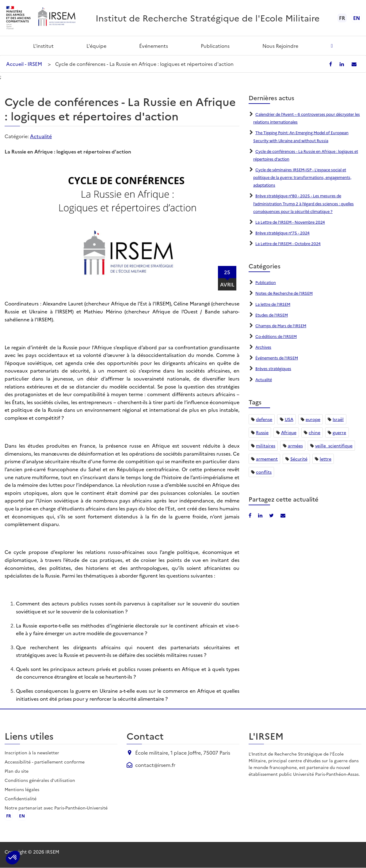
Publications (215, 46)
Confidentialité (21, 798)
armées (295, 445)
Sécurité (299, 459)
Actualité (41, 136)
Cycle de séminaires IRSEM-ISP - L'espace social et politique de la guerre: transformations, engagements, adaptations (306, 177)
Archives (264, 347)
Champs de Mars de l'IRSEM (284, 325)
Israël (338, 419)
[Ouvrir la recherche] (332, 46)
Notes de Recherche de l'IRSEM (288, 293)
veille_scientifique (334, 445)
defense (264, 419)
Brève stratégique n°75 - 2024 (285, 233)
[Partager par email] (356, 64)
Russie (262, 432)
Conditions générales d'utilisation (40, 780)
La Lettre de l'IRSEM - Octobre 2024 (292, 243)
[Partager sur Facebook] (337, 64)
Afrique (289, 432)
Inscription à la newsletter (32, 752)
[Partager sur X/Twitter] (270, 515)
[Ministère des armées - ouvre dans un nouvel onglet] (19, 18)
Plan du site (17, 771)
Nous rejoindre (280, 46)
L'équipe (96, 46)
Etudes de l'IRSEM (274, 315)
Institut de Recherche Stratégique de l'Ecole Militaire (208, 18)
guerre (339, 432)
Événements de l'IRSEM (279, 358)
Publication (267, 282)
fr (9, 816)
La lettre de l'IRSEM (275, 304)
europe (313, 419)
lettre (326, 459)
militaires (266, 445)
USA (289, 419)
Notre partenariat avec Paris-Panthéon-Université (56, 808)
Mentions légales (22, 789)
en (356, 18)
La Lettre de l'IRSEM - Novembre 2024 (294, 222)
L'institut (43, 46)
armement (267, 459)
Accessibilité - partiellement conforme (45, 762)
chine (315, 432)
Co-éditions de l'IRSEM (279, 336)
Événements (154, 46)
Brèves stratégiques (275, 368)
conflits (264, 472)
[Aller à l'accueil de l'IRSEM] (56, 18)
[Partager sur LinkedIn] (346, 64)
